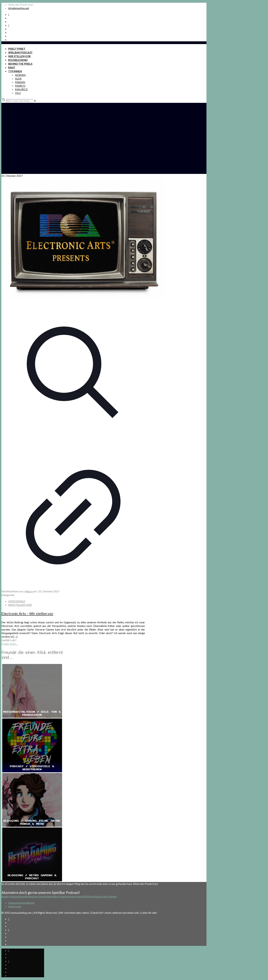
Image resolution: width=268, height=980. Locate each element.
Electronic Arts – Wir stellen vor (27, 614)
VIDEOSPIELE (17, 601)
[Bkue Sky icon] (9, 25)
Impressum (15, 906)
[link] (35, 101)
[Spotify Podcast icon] (9, 14)
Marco (29, 591)
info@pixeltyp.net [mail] (19, 8)
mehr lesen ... (11, 644)
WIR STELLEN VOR (20, 605)
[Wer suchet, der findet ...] (20, 101)
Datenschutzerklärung (21, 903)
